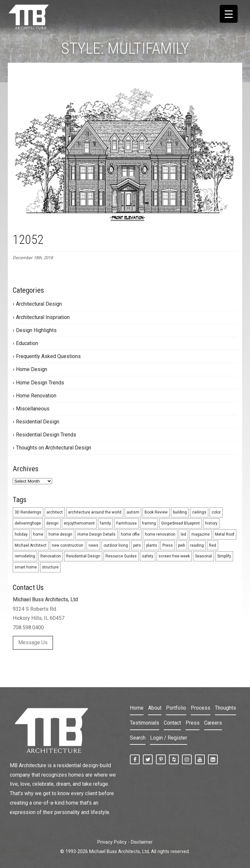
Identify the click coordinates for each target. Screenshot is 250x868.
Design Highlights (36, 330)
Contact (172, 723)
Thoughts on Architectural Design (54, 448)
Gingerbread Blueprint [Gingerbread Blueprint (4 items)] (181, 523)
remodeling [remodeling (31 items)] (25, 556)
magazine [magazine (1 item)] (201, 534)
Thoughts (225, 708)
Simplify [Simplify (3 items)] (224, 556)
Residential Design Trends (46, 435)
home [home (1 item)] (38, 534)
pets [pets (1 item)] (137, 545)
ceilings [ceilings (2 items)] (199, 512)
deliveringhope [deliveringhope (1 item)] (28, 523)
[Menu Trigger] (229, 14)
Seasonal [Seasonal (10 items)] (203, 556)
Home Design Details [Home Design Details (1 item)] (97, 534)
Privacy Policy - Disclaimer (125, 842)
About (155, 708)
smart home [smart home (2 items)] (26, 567)
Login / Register (169, 738)
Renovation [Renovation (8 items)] (51, 556)
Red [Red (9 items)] (213, 545)
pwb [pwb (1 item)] (181, 545)
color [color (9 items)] (216, 512)
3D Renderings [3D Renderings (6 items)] (28, 512)
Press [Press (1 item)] (168, 545)
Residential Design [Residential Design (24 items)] (83, 556)
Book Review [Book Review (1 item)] (156, 512)
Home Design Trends (40, 383)
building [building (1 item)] (180, 512)
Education (27, 343)
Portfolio (176, 708)
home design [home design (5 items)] (60, 534)
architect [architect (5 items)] (55, 512)
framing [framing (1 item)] (149, 523)
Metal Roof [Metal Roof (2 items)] (225, 534)
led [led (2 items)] (183, 534)
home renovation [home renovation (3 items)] (160, 534)
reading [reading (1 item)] (197, 545)
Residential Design (38, 422)
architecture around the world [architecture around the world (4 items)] (95, 512)
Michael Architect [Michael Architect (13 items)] (31, 545)
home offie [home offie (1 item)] (130, 534)
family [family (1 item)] (105, 523)
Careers (213, 723)
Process (201, 708)
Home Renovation (36, 396)
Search (138, 738)
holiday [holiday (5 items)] (21, 534)
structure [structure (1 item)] (50, 567)
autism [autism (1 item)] (133, 512)
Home (137, 708)
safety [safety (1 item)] (148, 556)
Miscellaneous (33, 409)
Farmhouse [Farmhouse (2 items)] (126, 523)
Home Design (32, 369)
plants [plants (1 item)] (152, 545)
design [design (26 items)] (52, 523)
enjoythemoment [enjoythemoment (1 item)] (79, 523)
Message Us (33, 642)
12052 (28, 240)
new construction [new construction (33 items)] (68, 545)
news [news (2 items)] (93, 545)
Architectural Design (39, 304)
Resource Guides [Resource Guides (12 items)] (121, 556)
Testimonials (145, 723)
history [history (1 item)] (211, 523)
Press (193, 723)
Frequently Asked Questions (48, 356)
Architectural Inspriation (43, 317)
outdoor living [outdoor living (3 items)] (116, 545)
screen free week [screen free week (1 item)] (174, 556)
